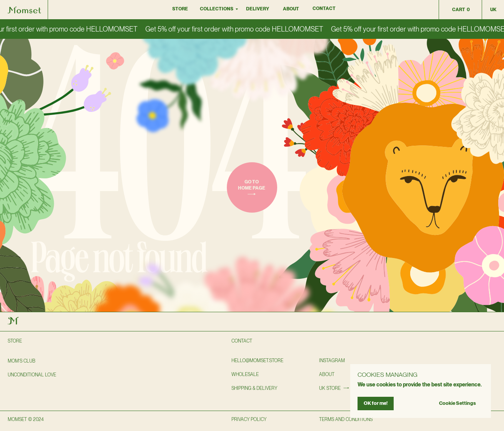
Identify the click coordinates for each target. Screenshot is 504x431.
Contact (324, 8)
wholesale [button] (245, 374)
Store (180, 9)
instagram (332, 361)
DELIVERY (258, 9)
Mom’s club (22, 361)
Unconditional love (32, 375)
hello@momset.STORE (257, 361)
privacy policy (249, 419)
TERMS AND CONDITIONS (346, 419)
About (291, 9)
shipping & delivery (254, 388)
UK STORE (330, 388)
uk (493, 10)
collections (217, 9)
